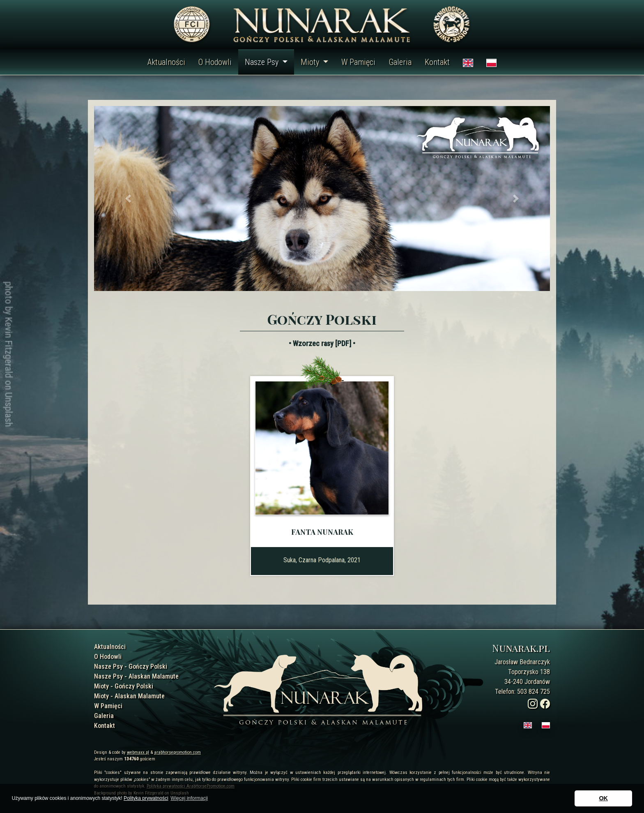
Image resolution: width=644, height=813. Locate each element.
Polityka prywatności (146, 798)
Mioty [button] (311, 62)
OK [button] (603, 798)
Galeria (400, 62)
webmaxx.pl (138, 752)
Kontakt (437, 62)
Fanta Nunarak (322, 532)
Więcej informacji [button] (189, 798)
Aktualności (166, 62)
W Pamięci (358, 62)
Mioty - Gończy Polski (124, 686)
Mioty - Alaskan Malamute (129, 696)
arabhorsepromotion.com (177, 752)
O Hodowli (215, 62)
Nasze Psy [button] (263, 62)
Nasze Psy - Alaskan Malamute (136, 676)
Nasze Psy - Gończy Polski (131, 666)
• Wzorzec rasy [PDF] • (322, 343)
